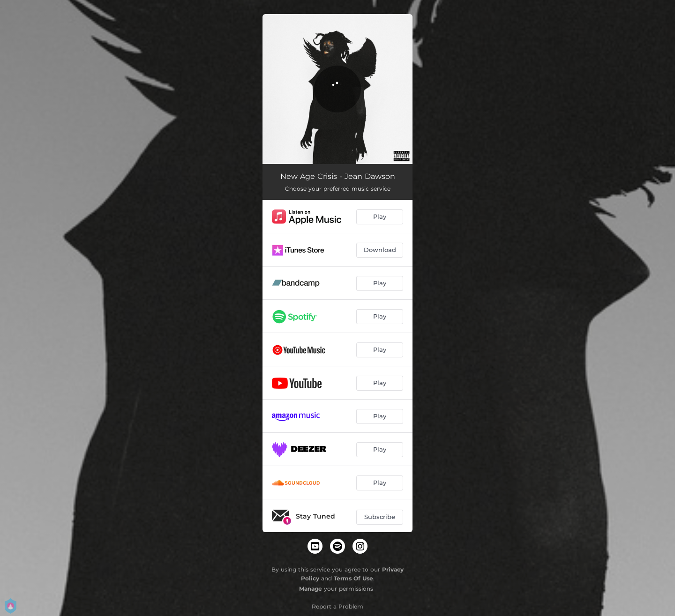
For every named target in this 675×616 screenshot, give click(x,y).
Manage (311, 589)
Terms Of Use (353, 578)
